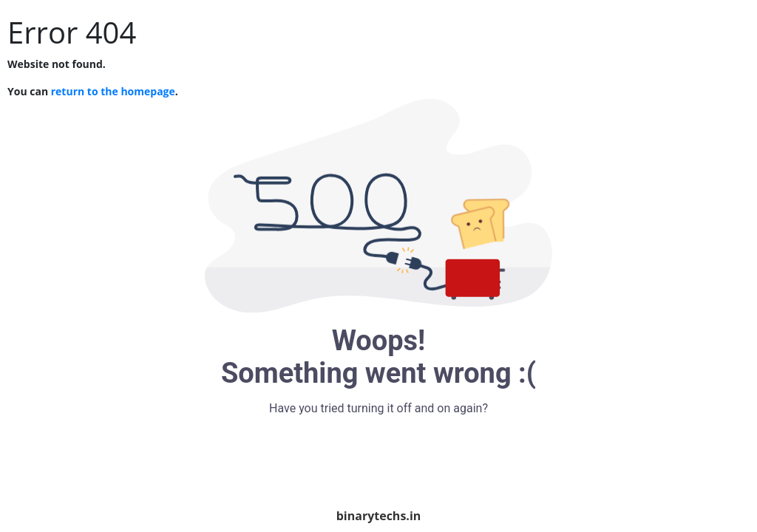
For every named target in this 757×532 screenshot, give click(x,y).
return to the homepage (113, 91)
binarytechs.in (379, 516)
